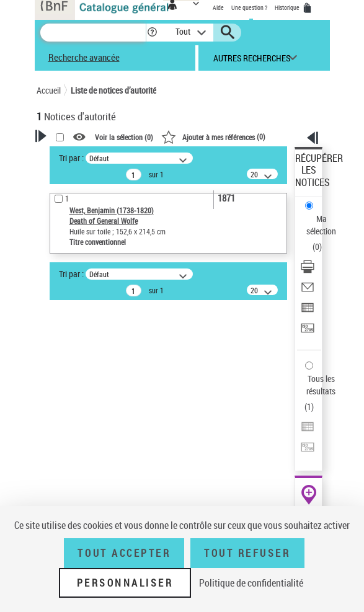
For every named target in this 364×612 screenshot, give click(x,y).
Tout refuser (247, 553)
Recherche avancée (84, 57)
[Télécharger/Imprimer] (308, 271)
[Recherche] (93, 33)
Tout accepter (124, 553)
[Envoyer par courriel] (308, 291)
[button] (152, 33)
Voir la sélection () (124, 137)
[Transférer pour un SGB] (308, 332)
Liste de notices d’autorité (113, 90)
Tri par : (71, 158)
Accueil (49, 90)
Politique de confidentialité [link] (251, 583)
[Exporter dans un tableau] (308, 312)
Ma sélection (321, 225)
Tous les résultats (321, 385)
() (213, 136)
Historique (288, 7)
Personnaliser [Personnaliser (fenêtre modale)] (125, 583)
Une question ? (249, 7)
